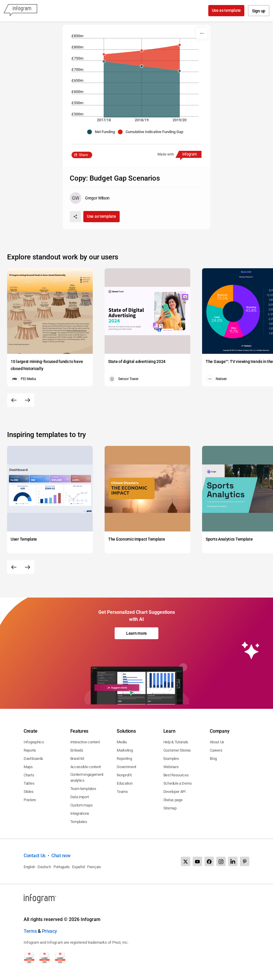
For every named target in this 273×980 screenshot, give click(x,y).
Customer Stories (177, 750)
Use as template (226, 10)
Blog (213, 759)
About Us (217, 742)
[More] (202, 33)
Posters (30, 800)
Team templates (83, 789)
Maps (28, 767)
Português (62, 867)
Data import (80, 797)
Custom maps (82, 805)
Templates (79, 822)
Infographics (34, 742)
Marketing (125, 750)
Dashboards (33, 759)
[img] (142, 58)
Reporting (124, 759)
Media (122, 742)
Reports (30, 750)
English (29, 867)
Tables (29, 783)
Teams (122, 792)
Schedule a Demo (178, 783)
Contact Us (35, 856)
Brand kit (77, 759)
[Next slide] (27, 400)
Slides (29, 792)
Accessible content (86, 767)
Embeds (77, 750)
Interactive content (85, 742)
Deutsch (44, 867)
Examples (171, 759)
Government (126, 767)
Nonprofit (124, 775)
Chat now (61, 856)
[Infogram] (20, 11)
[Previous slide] (14, 400)
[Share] (75, 217)
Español (78, 867)
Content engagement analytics (87, 777)
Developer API (175, 792)
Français (94, 867)
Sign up (259, 11)
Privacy (49, 931)
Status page (173, 800)
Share (83, 155)
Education (125, 783)
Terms (30, 931)
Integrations (80, 813)
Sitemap (170, 808)
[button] (103, 132)
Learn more (136, 633)
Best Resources (176, 775)
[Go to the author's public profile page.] (90, 198)
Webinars (171, 767)
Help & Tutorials (176, 742)
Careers (216, 750)
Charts (29, 775)
